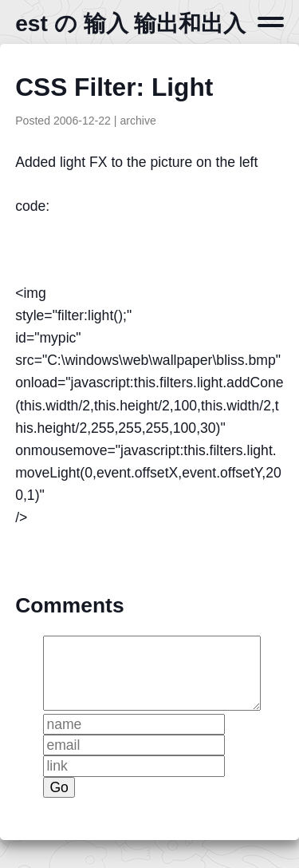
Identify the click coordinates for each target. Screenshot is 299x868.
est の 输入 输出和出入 (130, 24)
